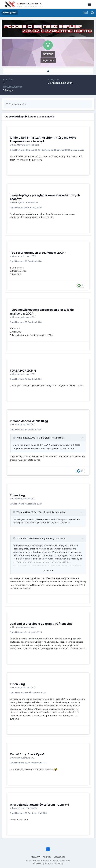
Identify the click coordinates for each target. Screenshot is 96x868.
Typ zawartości (16, 104)
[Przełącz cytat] (15, 438)
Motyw (35, 857)
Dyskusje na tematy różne (25, 202)
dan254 (50, 512)
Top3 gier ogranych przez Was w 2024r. (38, 253)
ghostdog (49, 538)
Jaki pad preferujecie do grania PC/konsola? (41, 624)
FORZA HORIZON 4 (23, 371)
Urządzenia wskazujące (24, 627)
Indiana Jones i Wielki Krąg (29, 421)
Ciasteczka (59, 857)
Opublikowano (25, 150)
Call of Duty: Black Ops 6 (27, 754)
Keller (49, 438)
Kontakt (47, 857)
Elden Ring (17, 495)
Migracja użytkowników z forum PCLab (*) (39, 805)
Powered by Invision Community (48, 863)
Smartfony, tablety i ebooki (26, 145)
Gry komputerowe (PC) (24, 256)
